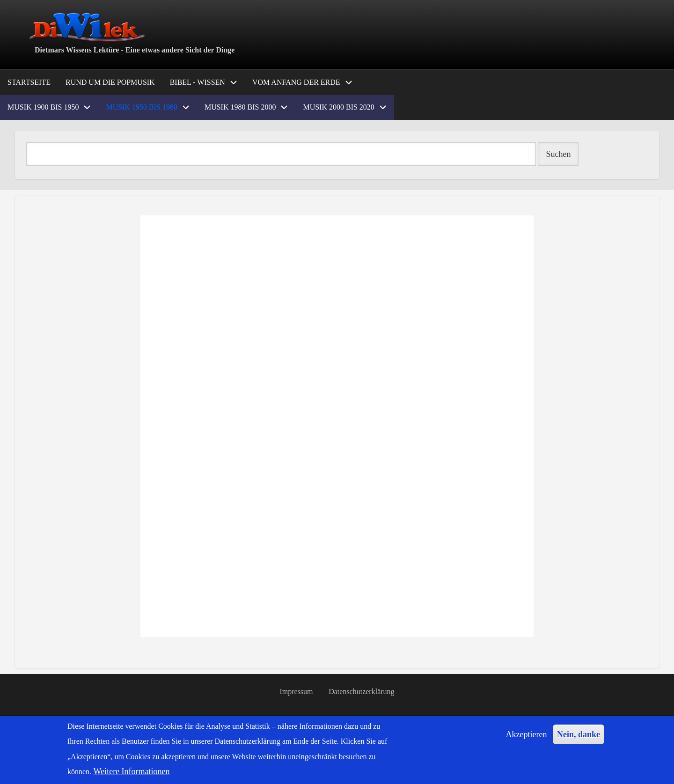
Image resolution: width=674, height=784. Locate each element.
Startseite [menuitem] (29, 82)
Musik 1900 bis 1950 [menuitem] (43, 107)
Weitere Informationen (132, 771)
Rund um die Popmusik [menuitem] (110, 82)
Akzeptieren (527, 734)
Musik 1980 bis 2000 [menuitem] (240, 107)
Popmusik (27, 651)
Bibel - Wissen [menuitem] (198, 82)
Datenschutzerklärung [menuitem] (362, 693)
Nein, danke (579, 734)
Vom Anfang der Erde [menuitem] (296, 82)
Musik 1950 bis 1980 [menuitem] (141, 107)
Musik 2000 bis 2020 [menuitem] (338, 107)
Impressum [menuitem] (296, 693)
